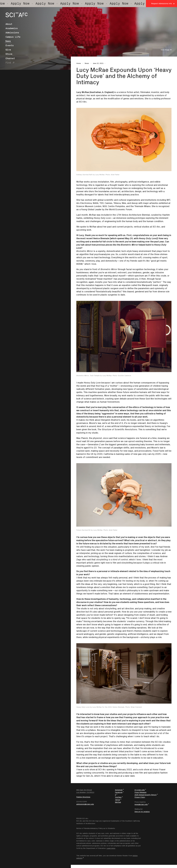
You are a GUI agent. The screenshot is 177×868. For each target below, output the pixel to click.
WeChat (118, 802)
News (8, 41)
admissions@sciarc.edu (85, 804)
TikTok (117, 800)
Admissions (12, 33)
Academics (12, 28)
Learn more (111, 848)
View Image (165, 50)
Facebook (119, 792)
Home (79, 63)
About (9, 24)
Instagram (119, 790)
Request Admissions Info (162, 3)
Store (9, 54)
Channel (10, 58)
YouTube (118, 797)
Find (8, 63)
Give (8, 50)
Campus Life (13, 37)
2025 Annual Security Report (146, 795)
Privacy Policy (140, 797)
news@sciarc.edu (141, 804)
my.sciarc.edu (140, 790)
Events (10, 45)
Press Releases (140, 792)
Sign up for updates (142, 812)
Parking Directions (83, 797)
